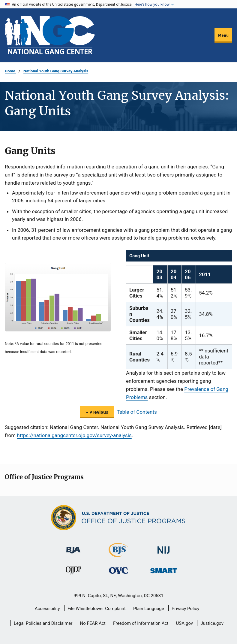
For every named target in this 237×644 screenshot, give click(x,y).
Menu (223, 35)
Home (10, 71)
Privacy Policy (185, 609)
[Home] (50, 35)
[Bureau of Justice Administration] (73, 547)
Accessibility (47, 609)
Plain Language (149, 609)
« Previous (97, 412)
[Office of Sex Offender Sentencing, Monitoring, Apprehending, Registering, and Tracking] (163, 569)
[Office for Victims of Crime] (118, 570)
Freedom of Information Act (141, 623)
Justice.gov (212, 623)
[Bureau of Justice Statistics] (118, 554)
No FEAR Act (93, 623)
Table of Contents (137, 412)
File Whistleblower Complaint (97, 609)
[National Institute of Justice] (163, 547)
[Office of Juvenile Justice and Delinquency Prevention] (73, 572)
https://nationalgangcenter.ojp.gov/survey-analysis (74, 435)
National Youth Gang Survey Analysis (56, 71)
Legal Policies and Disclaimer (43, 623)
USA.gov (185, 623)
